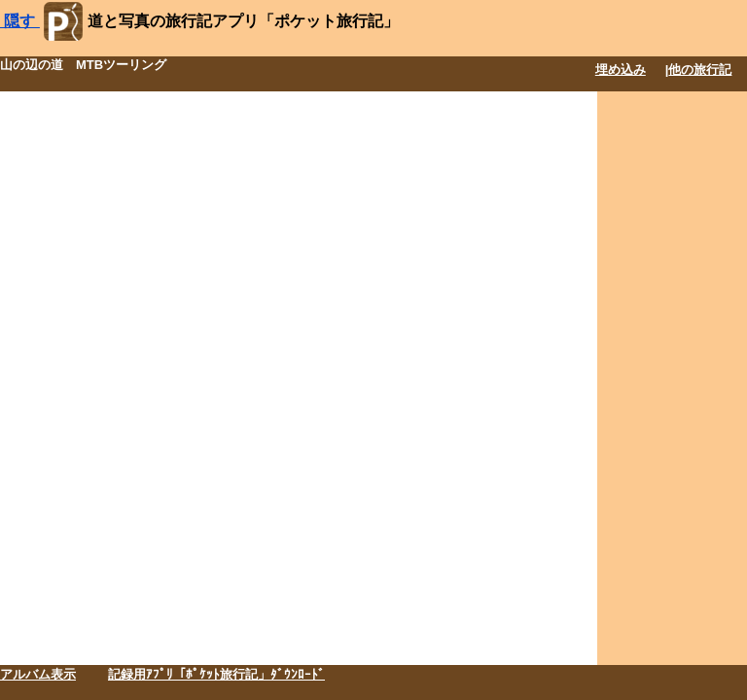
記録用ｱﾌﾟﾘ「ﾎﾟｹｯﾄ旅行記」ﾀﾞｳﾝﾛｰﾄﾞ (216, 674)
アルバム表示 (38, 674)
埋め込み (621, 70)
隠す (20, 21)
